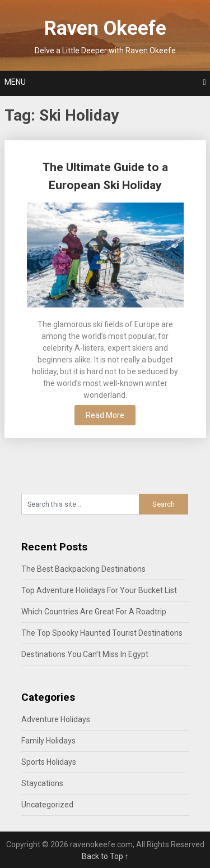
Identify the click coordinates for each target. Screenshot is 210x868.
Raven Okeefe (105, 28)
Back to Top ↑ (105, 856)
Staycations (42, 783)
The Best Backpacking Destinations (83, 569)
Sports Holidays (49, 762)
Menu (15, 82)
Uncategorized (47, 805)
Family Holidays (48, 741)
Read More (105, 415)
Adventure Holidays (56, 719)
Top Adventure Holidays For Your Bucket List (99, 590)
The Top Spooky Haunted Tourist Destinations (102, 633)
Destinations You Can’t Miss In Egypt (85, 654)
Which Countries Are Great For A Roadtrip (94, 612)
